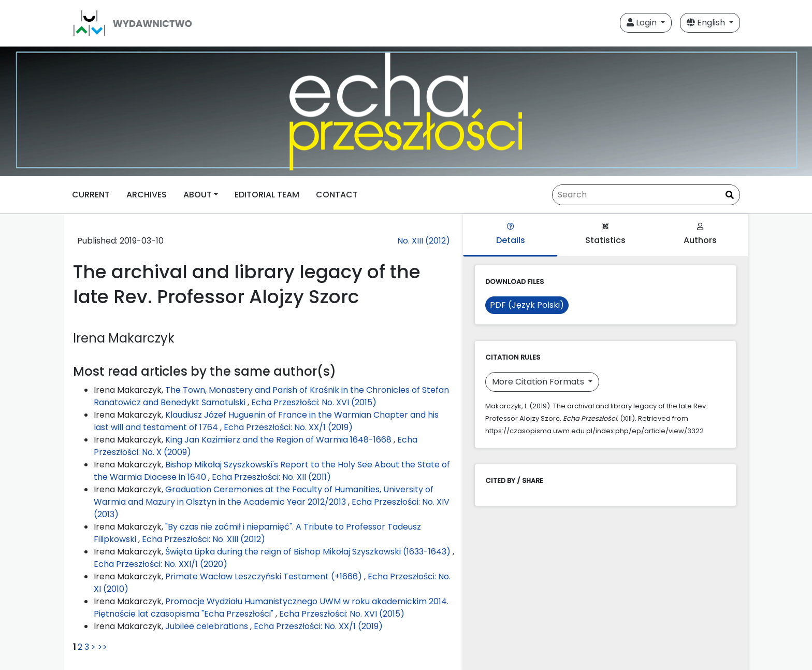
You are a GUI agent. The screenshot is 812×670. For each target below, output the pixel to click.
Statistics (605, 234)
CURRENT (91, 195)
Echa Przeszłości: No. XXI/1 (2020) (161, 564)
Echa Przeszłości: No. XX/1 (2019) (288, 427)
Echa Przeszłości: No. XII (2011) (271, 477)
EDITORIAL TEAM (267, 195)
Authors (700, 234)
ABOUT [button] (198, 195)
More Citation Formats (539, 382)
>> (103, 647)
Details (511, 234)
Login (643, 23)
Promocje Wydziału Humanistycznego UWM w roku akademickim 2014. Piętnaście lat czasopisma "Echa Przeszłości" (271, 608)
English (707, 23)
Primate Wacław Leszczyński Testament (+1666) (265, 576)
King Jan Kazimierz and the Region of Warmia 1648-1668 (279, 440)
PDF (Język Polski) (527, 305)
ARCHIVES (147, 195)
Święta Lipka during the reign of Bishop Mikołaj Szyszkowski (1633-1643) (309, 552)
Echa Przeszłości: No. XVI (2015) (314, 402)
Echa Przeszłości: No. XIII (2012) (204, 539)
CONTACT (337, 195)
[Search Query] (646, 195)
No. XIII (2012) (424, 241)
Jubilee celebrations (208, 626)
